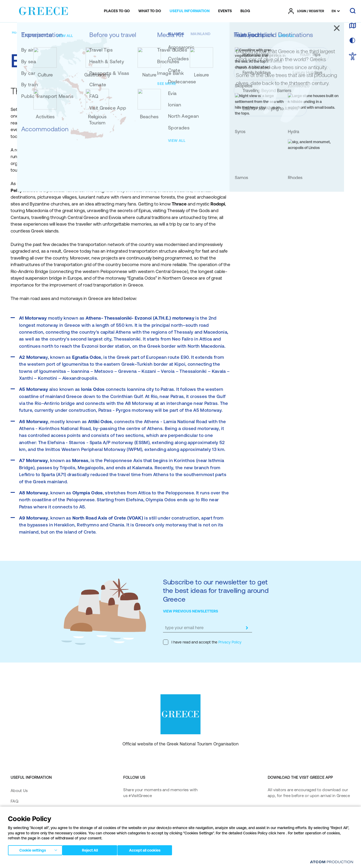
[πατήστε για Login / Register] (306, 11)
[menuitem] (117, 11)
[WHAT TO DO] (150, 11)
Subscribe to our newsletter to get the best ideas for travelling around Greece (216, 590)
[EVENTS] (225, 11)
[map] (353, 26)
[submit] (247, 628)
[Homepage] (21, 32)
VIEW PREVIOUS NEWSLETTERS (191, 611)
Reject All (93, 849)
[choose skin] (353, 41)
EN (334, 11)
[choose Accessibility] (353, 57)
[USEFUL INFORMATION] (190, 11)
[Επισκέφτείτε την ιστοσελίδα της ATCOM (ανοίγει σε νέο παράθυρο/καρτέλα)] (332, 862)
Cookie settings (33, 849)
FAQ (14, 801)
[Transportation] (47, 32)
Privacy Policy (229, 642)
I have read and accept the (202, 642)
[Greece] (43, 10)
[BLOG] (245, 11)
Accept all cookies (150, 849)
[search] (353, 11)
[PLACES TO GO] (117, 11)
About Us (19, 791)
